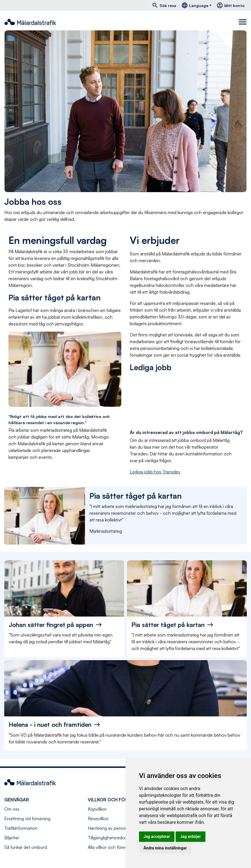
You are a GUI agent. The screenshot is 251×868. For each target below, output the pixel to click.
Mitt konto (230, 5)
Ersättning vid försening (27, 818)
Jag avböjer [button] (190, 836)
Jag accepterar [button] (157, 836)
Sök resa (164, 5)
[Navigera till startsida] (30, 22)
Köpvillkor (97, 809)
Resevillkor (98, 818)
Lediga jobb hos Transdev (155, 472)
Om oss (12, 809)
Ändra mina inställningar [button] (165, 848)
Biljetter (12, 838)
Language (195, 5)
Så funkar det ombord (26, 847)
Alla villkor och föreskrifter (113, 847)
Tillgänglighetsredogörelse (114, 838)
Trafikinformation (21, 828)
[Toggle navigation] (243, 22)
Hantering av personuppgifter (116, 828)
